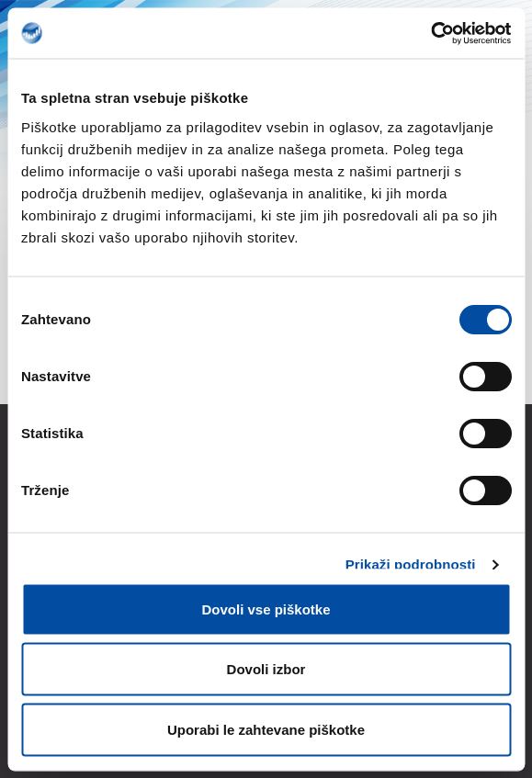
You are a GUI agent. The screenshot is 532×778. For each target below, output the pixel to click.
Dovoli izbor (266, 669)
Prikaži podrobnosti (411, 564)
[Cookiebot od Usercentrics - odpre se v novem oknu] (430, 33)
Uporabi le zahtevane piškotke (266, 729)
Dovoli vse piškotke (266, 609)
